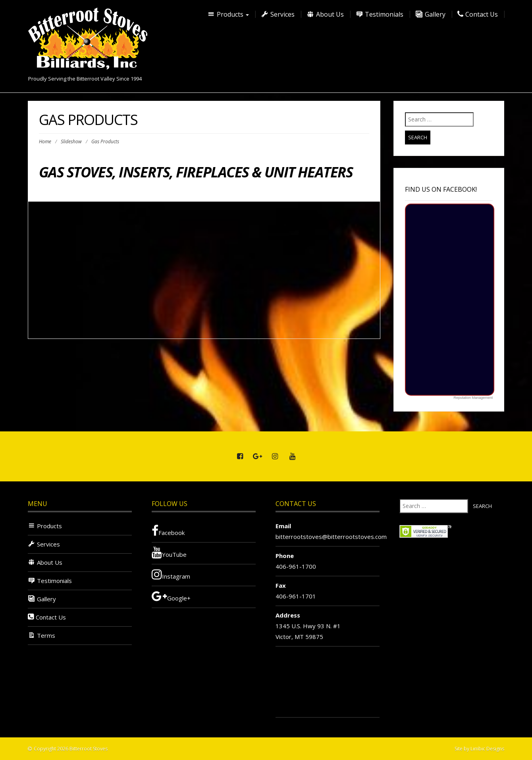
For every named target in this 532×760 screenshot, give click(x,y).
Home (45, 141)
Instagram (171, 574)
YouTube (169, 552)
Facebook (168, 531)
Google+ (171, 596)
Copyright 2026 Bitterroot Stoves (71, 749)
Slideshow (71, 141)
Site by (462, 749)
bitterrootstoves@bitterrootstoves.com (331, 537)
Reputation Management (473, 398)
